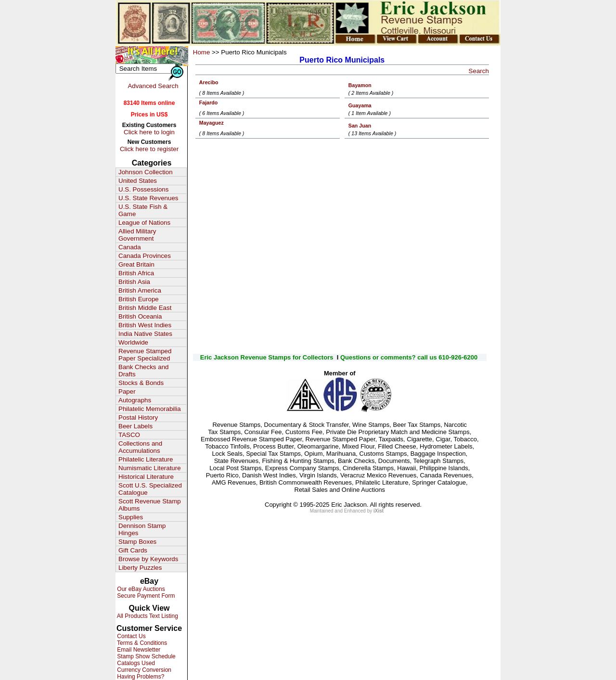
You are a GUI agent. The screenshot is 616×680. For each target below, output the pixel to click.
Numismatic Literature (150, 468)
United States (138, 181)
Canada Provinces (145, 256)
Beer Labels (135, 426)
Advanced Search (153, 86)
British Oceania (140, 316)
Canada (130, 247)
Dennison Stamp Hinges (142, 529)
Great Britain (136, 264)
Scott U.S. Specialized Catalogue (150, 489)
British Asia (134, 282)
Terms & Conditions (141, 643)
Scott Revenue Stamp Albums (150, 505)
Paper (127, 391)
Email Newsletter (138, 650)
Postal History (138, 417)
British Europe (139, 299)
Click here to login (149, 132)
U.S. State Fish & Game (143, 210)
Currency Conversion (143, 670)
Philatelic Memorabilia (150, 409)
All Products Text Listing (147, 616)
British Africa (136, 273)
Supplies (131, 517)
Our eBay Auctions (140, 589)
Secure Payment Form (145, 596)
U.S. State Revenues (148, 198)
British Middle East (145, 308)
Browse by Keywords (148, 559)
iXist (379, 511)
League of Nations (144, 223)
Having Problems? (140, 677)
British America (140, 290)
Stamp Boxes (137, 542)
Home (202, 52)
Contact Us (131, 636)
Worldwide (133, 342)
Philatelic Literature (146, 459)
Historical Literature (146, 477)
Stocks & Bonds (141, 383)
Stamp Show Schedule (146, 656)
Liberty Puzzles (140, 568)
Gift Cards (133, 550)
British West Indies (145, 325)
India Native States (145, 334)
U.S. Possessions (143, 189)
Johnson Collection (146, 172)
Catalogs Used (135, 663)
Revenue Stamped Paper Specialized (145, 355)
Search (479, 71)
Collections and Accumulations (140, 447)
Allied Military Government (137, 235)
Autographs (135, 400)
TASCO (129, 435)
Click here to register (149, 149)
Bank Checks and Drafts (143, 371)
